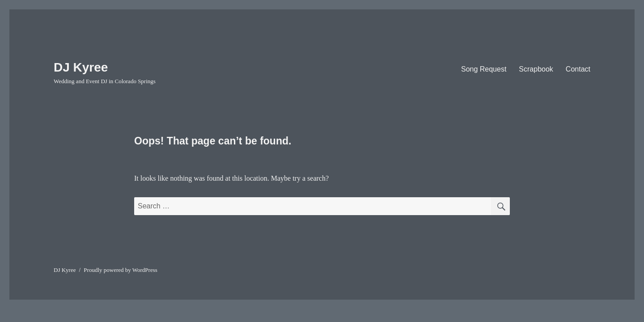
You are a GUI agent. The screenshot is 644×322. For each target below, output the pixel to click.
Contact (578, 69)
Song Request (484, 69)
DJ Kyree (81, 67)
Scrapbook (536, 69)
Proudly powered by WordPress (120, 270)
